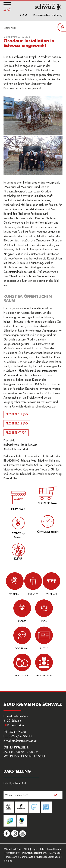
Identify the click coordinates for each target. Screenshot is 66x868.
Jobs (44, 611)
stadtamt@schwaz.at (24, 741)
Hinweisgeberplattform (34, 853)
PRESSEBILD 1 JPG (17, 414)
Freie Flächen (44, 665)
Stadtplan (15, 584)
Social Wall (22, 638)
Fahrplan (51, 584)
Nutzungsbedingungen (48, 857)
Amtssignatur (13, 853)
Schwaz (18, 525)
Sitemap (8, 861)
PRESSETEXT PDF (16, 433)
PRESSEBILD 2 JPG (17, 424)
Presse (44, 638)
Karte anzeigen (16, 725)
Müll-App (33, 584)
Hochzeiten (22, 665)
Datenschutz (26, 857)
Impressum (11, 857)
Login (35, 849)
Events (22, 611)
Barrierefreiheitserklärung (48, 15)
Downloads (56, 853)
